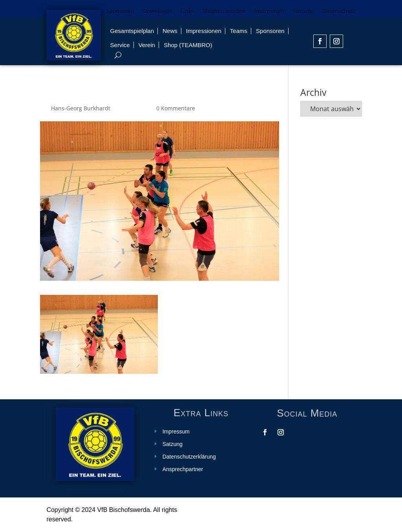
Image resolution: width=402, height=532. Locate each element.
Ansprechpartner (183, 469)
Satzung (303, 11)
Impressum (269, 11)
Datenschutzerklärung (189, 457)
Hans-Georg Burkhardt (81, 108)
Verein (147, 45)
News (170, 31)
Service (120, 45)
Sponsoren (120, 11)
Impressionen (204, 31)
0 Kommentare (176, 108)
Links (187, 11)
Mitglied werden (224, 11)
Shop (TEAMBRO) (188, 45)
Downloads (157, 11)
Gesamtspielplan (132, 31)
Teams (239, 31)
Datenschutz (339, 11)
